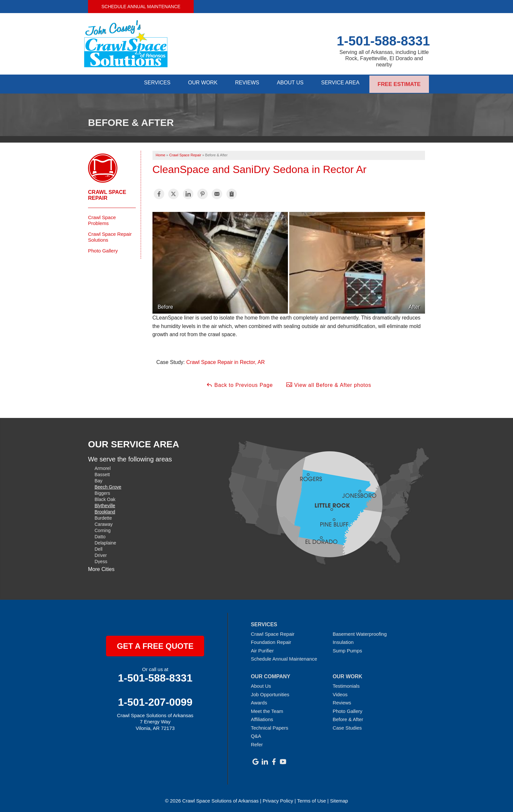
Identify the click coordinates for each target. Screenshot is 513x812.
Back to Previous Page (239, 383)
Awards (259, 701)
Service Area (340, 83)
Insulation (343, 640)
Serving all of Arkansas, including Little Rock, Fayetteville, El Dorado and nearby (384, 58)
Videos (340, 692)
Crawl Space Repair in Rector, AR (225, 361)
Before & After (348, 718)
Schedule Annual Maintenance (141, 7)
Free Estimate (399, 83)
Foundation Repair (271, 640)
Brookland (105, 510)
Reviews (243, 83)
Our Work (196, 83)
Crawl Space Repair (107, 193)
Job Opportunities (270, 692)
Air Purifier (262, 649)
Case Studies (347, 726)
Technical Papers (270, 726)
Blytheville (105, 504)
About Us (288, 83)
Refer (257, 743)
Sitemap (339, 799)
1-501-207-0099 (155, 700)
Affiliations (262, 718)
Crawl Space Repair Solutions (110, 235)
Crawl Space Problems (102, 218)
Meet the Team (267, 709)
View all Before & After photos (329, 383)
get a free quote (155, 644)
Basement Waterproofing (360, 632)
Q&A (256, 734)
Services (149, 83)
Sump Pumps (347, 649)
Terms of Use (311, 799)
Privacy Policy (278, 799)
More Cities (101, 568)
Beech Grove (108, 485)
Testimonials (346, 684)
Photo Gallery (103, 249)
